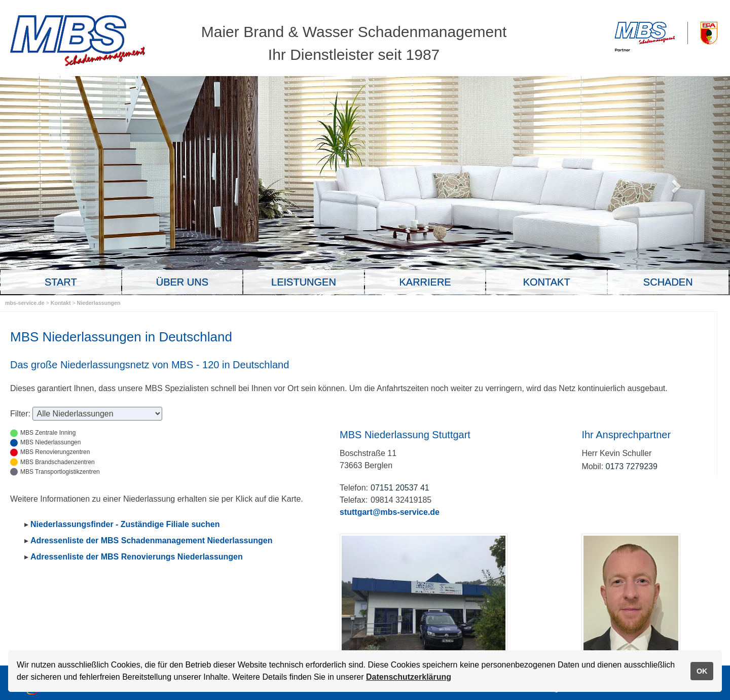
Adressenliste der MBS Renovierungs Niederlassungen (137, 557)
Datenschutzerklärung (409, 677)
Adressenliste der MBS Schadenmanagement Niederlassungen (151, 540)
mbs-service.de (25, 303)
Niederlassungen (99, 303)
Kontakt (62, 303)
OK (702, 671)
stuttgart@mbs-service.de (390, 512)
